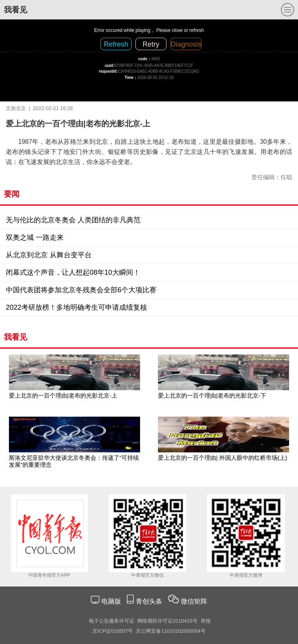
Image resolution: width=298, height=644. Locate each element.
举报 (206, 621)
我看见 (16, 10)
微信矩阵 (194, 601)
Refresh (116, 44)
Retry (151, 44)
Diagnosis (186, 44)
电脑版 (111, 601)
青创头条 (150, 601)
